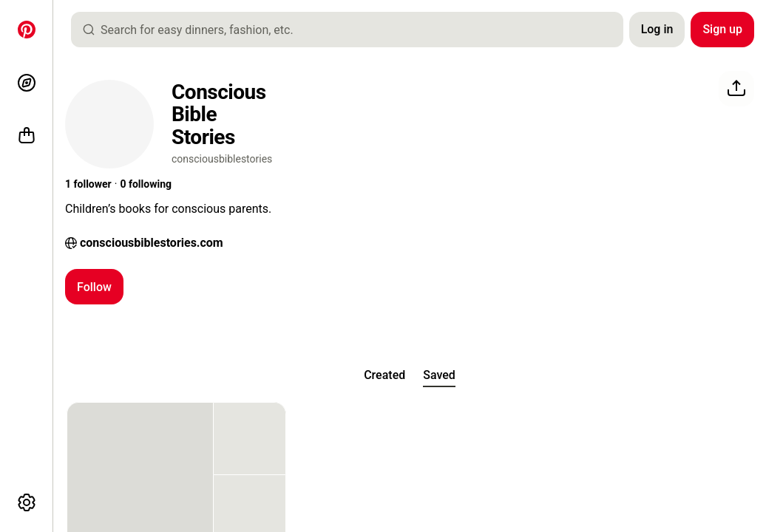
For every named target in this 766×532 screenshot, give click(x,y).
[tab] (384, 375)
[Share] (736, 89)
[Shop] (27, 136)
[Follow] (94, 287)
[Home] (27, 30)
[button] (88, 185)
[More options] (27, 502)
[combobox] (353, 30)
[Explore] (27, 83)
